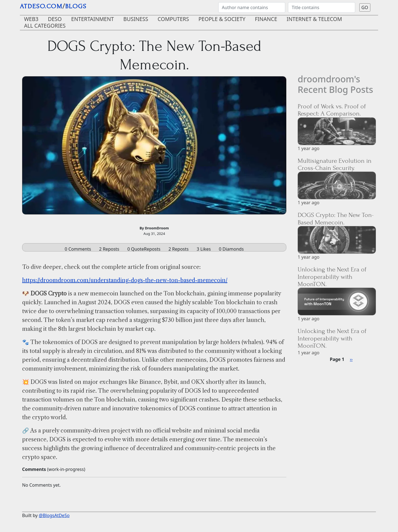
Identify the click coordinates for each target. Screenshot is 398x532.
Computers (173, 19)
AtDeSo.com (41, 6)
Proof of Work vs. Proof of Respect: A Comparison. (332, 110)
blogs (76, 6)
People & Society (222, 19)
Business (136, 19)
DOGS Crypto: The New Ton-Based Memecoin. (336, 218)
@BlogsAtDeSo (54, 515)
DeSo (55, 19)
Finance (266, 19)
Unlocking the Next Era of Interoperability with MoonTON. (332, 277)
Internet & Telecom (314, 19)
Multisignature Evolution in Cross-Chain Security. (335, 164)
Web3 (31, 19)
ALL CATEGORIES (45, 26)
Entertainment (93, 19)
